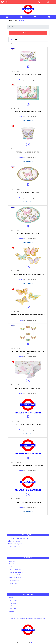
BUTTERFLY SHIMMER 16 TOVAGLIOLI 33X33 (28, 111)
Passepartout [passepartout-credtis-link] (35, 643)
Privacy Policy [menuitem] (13, 583)
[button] (28, 67)
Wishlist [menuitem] (11, 611)
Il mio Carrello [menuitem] (13, 606)
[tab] (11, 39)
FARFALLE (22, 20)
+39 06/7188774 (15, 541)
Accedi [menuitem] (11, 598)
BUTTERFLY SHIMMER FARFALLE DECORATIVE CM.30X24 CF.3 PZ (28, 316)
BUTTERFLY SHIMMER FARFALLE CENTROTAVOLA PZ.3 (28, 274)
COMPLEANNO (13, 20)
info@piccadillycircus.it (17, 544)
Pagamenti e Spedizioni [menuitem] (16, 575)
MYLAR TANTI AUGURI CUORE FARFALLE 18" (28, 502)
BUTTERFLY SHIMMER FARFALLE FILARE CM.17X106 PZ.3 (28, 352)
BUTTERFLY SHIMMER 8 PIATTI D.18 (28, 193)
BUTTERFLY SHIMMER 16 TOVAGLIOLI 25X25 (28, 75)
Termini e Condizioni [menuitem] (15, 578)
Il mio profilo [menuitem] (13, 603)
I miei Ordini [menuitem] (13, 609)
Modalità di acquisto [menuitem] (15, 569)
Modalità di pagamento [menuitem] (16, 572)
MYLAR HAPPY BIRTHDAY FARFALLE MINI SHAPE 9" (28, 466)
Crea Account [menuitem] (13, 600)
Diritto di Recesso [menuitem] (14, 580)
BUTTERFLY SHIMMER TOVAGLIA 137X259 (28, 388)
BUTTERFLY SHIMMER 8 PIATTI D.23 (28, 233)
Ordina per (13, 44)
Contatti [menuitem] (11, 564)
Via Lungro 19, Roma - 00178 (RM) (20, 538)
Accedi (21, 80)
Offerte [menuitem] (11, 567)
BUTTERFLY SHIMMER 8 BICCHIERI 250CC (28, 152)
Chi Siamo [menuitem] (12, 561)
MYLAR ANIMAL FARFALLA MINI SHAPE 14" (28, 425)
